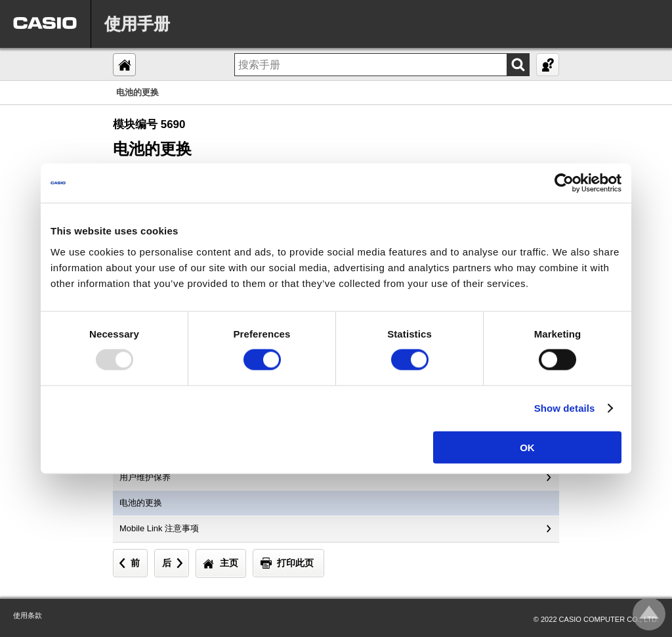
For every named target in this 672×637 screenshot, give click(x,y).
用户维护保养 (145, 477)
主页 (229, 563)
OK (527, 447)
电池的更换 (141, 503)
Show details (565, 408)
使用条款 (28, 615)
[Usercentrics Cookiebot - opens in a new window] (564, 183)
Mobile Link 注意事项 (159, 528)
